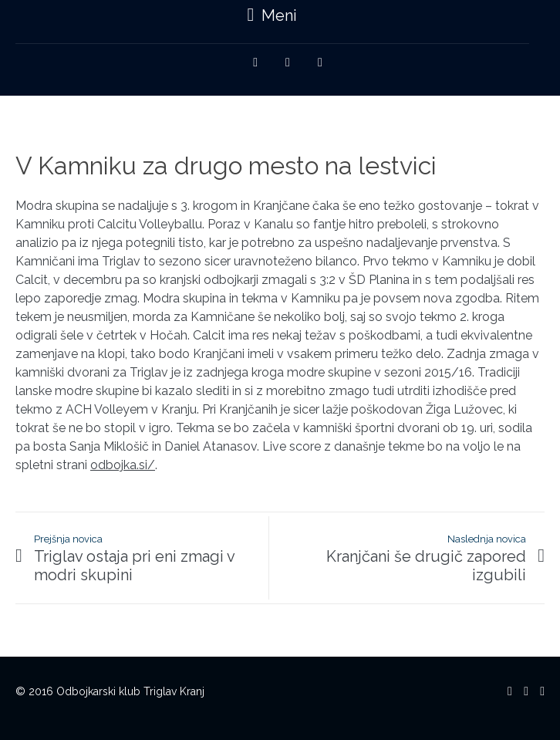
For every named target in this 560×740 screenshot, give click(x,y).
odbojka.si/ (123, 465)
